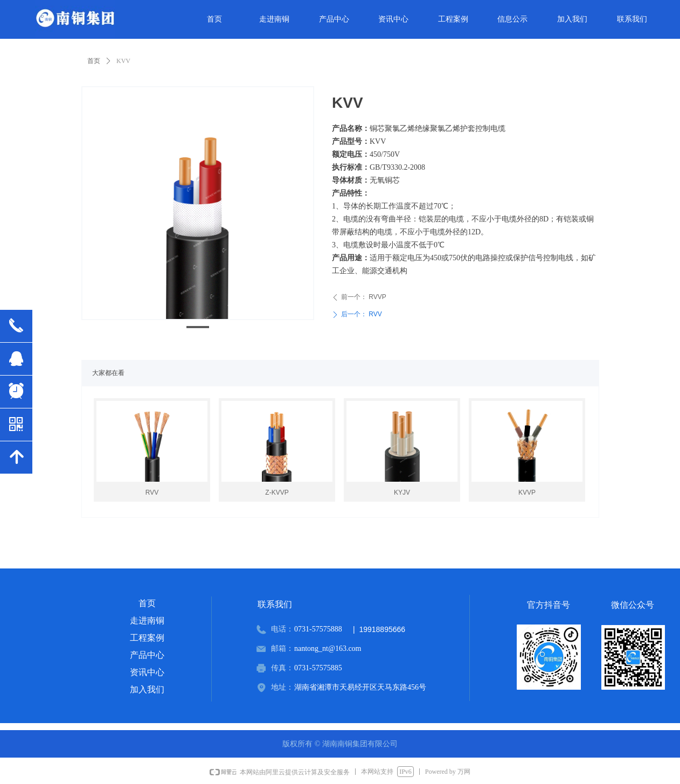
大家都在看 (108, 373)
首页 (94, 61)
